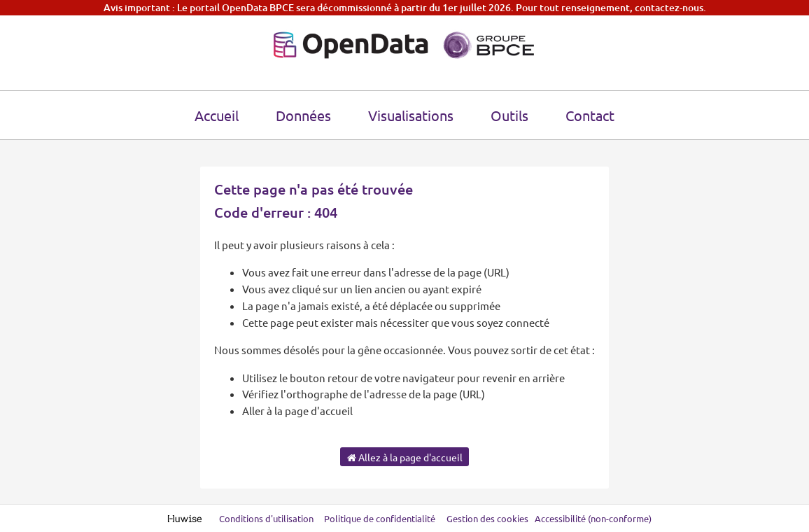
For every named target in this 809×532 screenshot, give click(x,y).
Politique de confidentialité (381, 518)
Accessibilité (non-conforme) (593, 518)
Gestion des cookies (487, 518)
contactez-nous (669, 7)
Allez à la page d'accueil (405, 457)
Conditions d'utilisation (267, 518)
